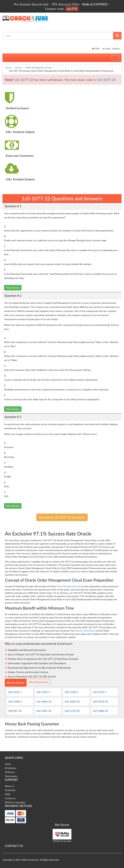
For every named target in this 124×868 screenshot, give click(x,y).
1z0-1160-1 (71, 692)
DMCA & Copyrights (15, 802)
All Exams (10, 772)
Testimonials (11, 776)
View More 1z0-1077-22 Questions (62, 517)
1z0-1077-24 (106, 80)
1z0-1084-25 (100, 711)
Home (8, 67)
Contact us (10, 798)
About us (9, 786)
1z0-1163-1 (100, 692)
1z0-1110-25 (72, 711)
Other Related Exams (39, 682)
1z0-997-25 (15, 711)
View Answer (13, 288)
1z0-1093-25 (44, 701)
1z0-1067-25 (44, 711)
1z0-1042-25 (72, 701)
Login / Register (111, 49)
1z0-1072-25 (100, 701)
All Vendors (11, 768)
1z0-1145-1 (43, 692)
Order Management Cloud (38, 67)
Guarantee (10, 790)
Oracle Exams (16, 683)
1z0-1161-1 (15, 692)
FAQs (96, 49)
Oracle (18, 67)
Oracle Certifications (85, 631)
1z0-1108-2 (15, 701)
